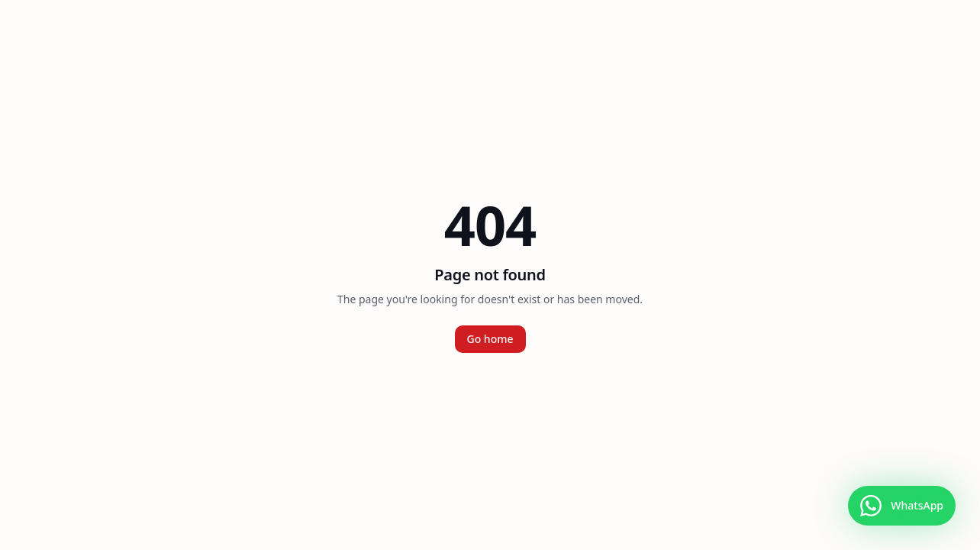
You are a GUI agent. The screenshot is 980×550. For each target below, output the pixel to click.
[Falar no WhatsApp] (902, 506)
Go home (490, 339)
